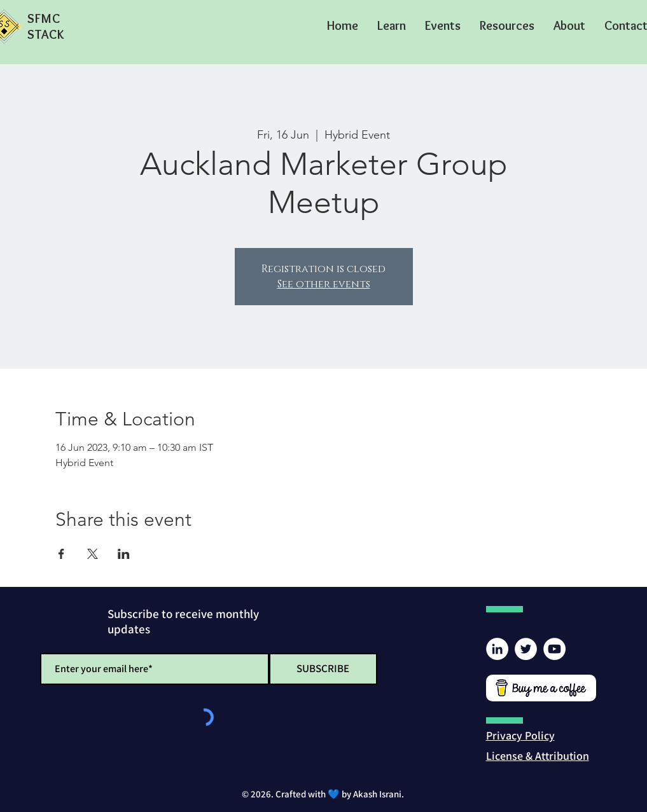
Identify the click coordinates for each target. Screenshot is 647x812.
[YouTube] (554, 649)
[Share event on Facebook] (61, 554)
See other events (324, 284)
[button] (392, 25)
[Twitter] (526, 649)
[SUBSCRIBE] (323, 669)
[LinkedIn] (497, 649)
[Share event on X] (93, 554)
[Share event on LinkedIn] (124, 554)
